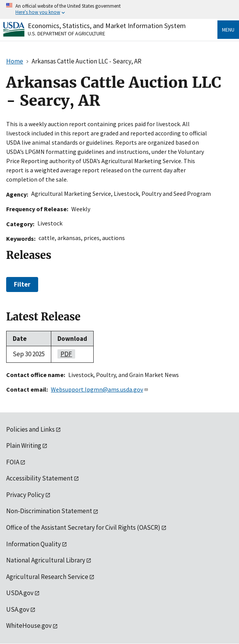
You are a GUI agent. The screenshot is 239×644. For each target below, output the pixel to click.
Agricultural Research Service (47, 577)
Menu (228, 30)
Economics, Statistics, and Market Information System (107, 26)
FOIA (13, 462)
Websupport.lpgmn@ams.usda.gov (100, 389)
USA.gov (18, 609)
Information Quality (34, 544)
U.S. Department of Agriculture (66, 33)
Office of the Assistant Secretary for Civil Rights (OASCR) (83, 527)
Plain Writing (24, 445)
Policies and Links (30, 429)
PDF (65, 354)
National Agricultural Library (46, 560)
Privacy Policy (25, 495)
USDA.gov (20, 593)
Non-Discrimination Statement (49, 511)
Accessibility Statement (40, 478)
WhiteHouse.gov (29, 626)
